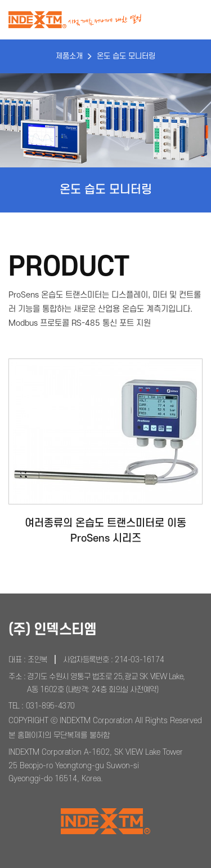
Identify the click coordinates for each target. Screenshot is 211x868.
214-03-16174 (139, 660)
